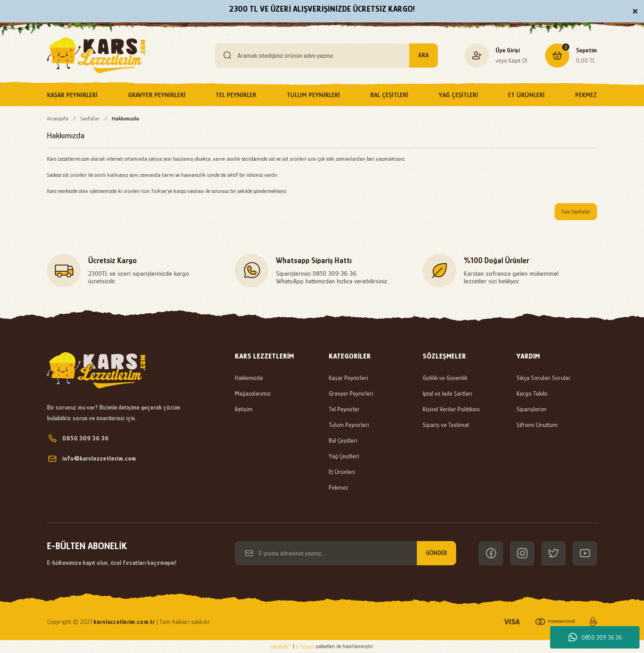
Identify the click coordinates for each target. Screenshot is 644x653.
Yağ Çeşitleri (344, 456)
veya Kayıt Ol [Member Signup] (511, 60)
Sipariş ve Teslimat (446, 425)
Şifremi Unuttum (537, 425)
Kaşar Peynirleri (348, 378)
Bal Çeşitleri (343, 440)
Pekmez (338, 487)
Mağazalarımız (253, 393)
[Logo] (96, 55)
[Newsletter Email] (345, 553)
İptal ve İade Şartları (447, 393)
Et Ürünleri (342, 472)
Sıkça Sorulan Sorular (544, 378)
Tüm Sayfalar (576, 212)
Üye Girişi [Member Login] (508, 50)
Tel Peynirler (344, 409)
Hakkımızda (249, 378)
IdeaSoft (281, 646)
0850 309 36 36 (595, 637)
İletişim (244, 409)
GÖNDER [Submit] (436, 553)
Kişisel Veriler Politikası (451, 409)
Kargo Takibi (532, 393)
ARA (424, 55)
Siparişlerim (532, 409)
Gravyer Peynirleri (351, 393)
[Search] (326, 55)
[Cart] (571, 55)
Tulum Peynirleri (349, 425)
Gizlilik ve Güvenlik (445, 378)
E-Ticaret (305, 647)
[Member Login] (477, 55)
